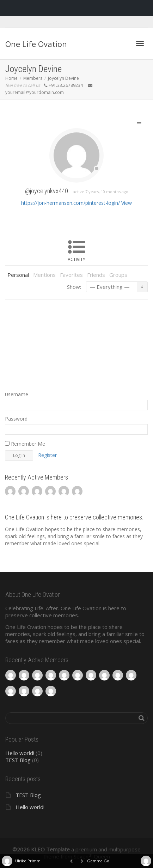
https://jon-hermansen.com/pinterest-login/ (71, 203)
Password (16, 419)
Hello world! (20, 753)
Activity (76, 259)
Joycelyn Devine (63, 78)
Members (33, 78)
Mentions (44, 275)
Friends (96, 275)
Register (47, 455)
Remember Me (25, 444)
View (127, 203)
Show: (74, 287)
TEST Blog (18, 760)
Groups (118, 275)
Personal (18, 275)
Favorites (71, 275)
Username (17, 394)
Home (11, 78)
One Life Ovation (36, 44)
